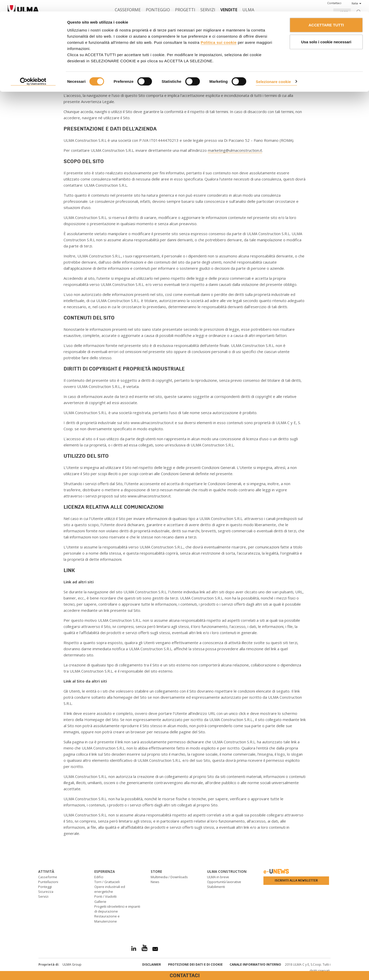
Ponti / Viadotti (105, 896)
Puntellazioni (48, 882)
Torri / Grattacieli (107, 882)
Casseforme (48, 877)
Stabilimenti (216, 887)
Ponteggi (45, 887)
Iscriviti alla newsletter (296, 881)
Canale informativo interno (255, 964)
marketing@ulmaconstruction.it (235, 150)
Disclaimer (152, 964)
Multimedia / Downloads (169, 877)
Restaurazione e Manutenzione (107, 919)
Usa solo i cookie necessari (326, 30)
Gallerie (100, 902)
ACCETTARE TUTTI (326, 13)
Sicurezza (46, 892)
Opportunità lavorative (224, 882)
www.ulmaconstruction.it (119, 85)
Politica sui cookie (219, 31)
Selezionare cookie (273, 70)
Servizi (43, 896)
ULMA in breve (218, 877)
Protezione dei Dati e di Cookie (195, 964)
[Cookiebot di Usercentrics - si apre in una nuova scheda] (33, 70)
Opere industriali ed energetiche (110, 889)
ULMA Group (72, 964)
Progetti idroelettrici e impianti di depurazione (117, 909)
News (155, 882)
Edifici (99, 877)
